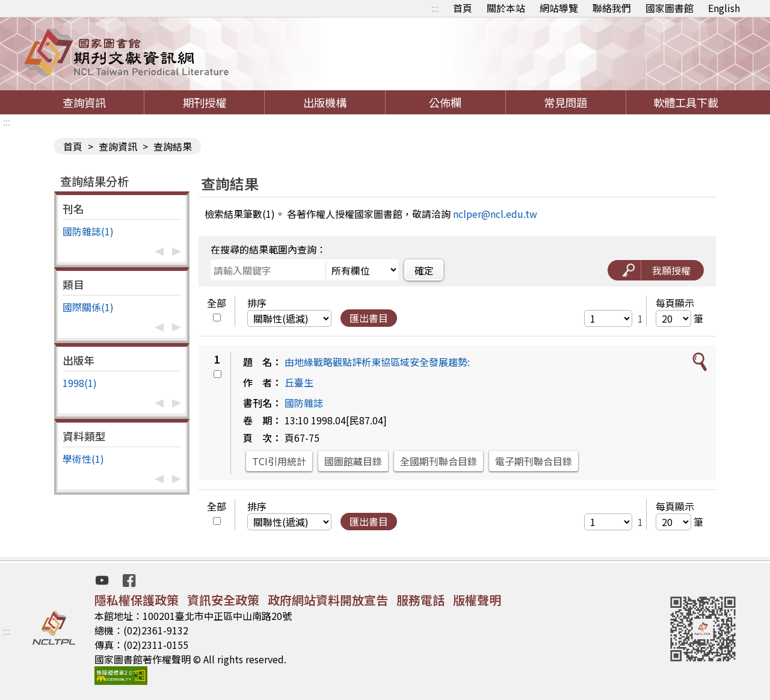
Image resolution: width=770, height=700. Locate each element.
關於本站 (506, 8)
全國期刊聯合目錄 (439, 461)
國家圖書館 (670, 8)
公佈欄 (445, 102)
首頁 (463, 8)
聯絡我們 (612, 8)
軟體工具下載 (686, 102)
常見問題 (565, 102)
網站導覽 (559, 8)
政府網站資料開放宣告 (328, 600)
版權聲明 (477, 600)
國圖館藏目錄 (353, 461)
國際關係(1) (88, 307)
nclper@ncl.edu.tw (495, 214)
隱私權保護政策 (137, 600)
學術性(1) (83, 459)
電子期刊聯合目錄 (534, 461)
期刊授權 (205, 102)
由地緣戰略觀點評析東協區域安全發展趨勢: (377, 362)
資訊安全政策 (223, 600)
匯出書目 (369, 318)
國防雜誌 (304, 403)
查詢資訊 (84, 102)
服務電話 (420, 600)
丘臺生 (299, 382)
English (724, 8)
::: (435, 8)
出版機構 (325, 102)
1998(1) (80, 383)
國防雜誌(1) (88, 231)
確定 (424, 270)
